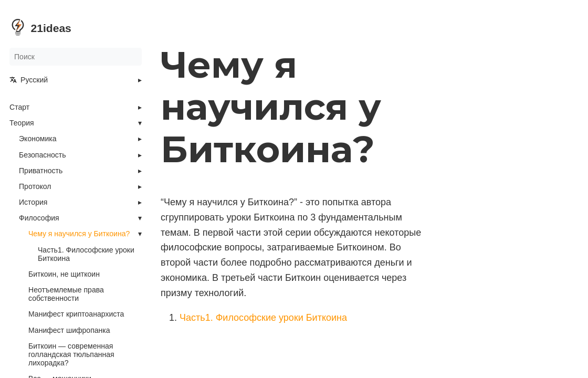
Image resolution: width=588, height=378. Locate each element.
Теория (22, 123)
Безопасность (43, 155)
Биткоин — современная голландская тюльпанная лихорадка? (71, 354)
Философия (39, 218)
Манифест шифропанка (69, 330)
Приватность (41, 171)
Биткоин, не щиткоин (64, 274)
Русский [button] (29, 80)
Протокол (35, 186)
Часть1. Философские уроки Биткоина (86, 254)
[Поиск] (76, 57)
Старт (19, 107)
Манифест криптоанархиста (76, 314)
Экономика (38, 139)
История (33, 202)
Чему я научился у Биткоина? (79, 234)
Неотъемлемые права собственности (66, 294)
